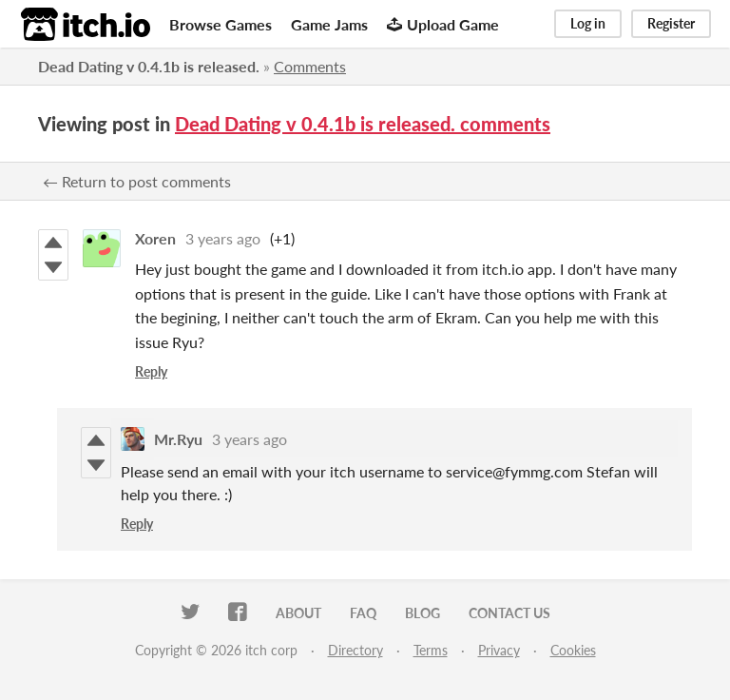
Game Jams (329, 24)
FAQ (363, 613)
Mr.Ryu (178, 439)
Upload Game (443, 24)
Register (671, 23)
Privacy (499, 650)
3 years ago (223, 238)
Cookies (573, 650)
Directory (355, 650)
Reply (151, 371)
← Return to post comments (137, 181)
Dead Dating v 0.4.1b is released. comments (363, 124)
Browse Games (221, 24)
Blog (423, 613)
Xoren (155, 238)
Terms (431, 650)
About (298, 613)
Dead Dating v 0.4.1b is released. (149, 66)
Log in (588, 23)
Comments (310, 66)
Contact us (509, 613)
